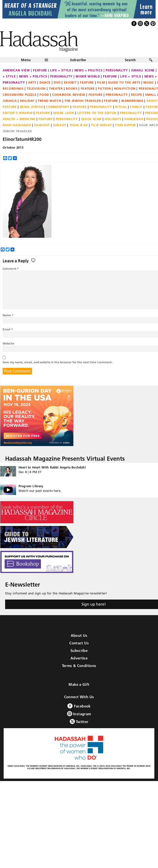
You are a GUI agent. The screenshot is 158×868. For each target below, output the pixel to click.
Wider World (88, 76)
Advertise (79, 658)
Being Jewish (31, 107)
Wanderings (132, 101)
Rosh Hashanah (17, 125)
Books (72, 88)
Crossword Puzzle (20, 95)
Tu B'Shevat (101, 125)
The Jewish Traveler (83, 101)
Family (136, 107)
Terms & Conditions (79, 666)
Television (36, 88)
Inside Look (64, 113)
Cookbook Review (69, 95)
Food (44, 95)
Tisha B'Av (79, 125)
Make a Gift (79, 684)
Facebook (79, 706)
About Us (79, 635)
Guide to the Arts (124, 82)
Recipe (136, 95)
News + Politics (89, 70)
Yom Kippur (125, 125)
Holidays (113, 119)
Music (149, 82)
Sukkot (60, 125)
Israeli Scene (143, 70)
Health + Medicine (19, 119)
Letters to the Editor (97, 113)
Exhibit (70, 82)
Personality (117, 70)
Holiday (27, 101)
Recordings (13, 88)
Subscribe (78, 60)
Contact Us (79, 643)
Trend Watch (49, 101)
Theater (56, 88)
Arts (32, 82)
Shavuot (42, 125)
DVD (57, 82)
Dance (45, 82)
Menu (26, 60)
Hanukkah (134, 119)
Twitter (79, 721)
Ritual (121, 107)
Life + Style (61, 70)
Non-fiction (125, 88)
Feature (40, 70)
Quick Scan (91, 119)
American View (16, 70)
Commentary (58, 107)
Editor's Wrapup (18, 113)
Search (130, 60)
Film (101, 82)
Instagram (79, 714)
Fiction (104, 88)
